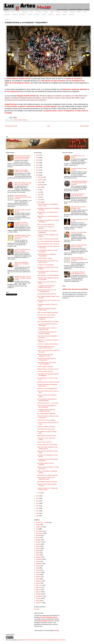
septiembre (41, 185)
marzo (40, 200)
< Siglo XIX (51, 14)
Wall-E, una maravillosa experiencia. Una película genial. (22, 264)
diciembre (41, 177)
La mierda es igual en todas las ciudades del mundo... (46, 410)
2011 (38, 511)
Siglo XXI (71, 14)
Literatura (72, 12)
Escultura (58, 12)
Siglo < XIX (39, 585)
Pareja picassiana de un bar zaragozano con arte (45, 355)
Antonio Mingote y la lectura (45, 367)
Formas (38, 561)
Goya (37, 568)
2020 (38, 170)
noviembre (41, 180)
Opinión (38, 583)
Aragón (38, 525)
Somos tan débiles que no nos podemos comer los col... (46, 347)
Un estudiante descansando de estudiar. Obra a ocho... (46, 287)
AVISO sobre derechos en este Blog (75, 289)
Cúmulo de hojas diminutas (45, 371)
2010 (38, 513)
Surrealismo (22, 14)
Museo (85, 12)
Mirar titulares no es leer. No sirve (47, 436)
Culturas (46, 12)
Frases (38, 566)
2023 (38, 163)
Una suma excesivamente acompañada (49, 241)
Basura (38, 538)
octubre (40, 182)
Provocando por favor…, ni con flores (48, 403)
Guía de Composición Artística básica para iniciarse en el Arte (23, 197)
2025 (38, 158)
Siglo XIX (58, 14)
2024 (38, 160)
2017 (38, 496)
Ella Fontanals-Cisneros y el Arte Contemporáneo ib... (47, 291)
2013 (38, 506)
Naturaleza (7, 14)
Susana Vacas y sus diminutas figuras (48, 275)
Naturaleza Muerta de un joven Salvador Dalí (78, 195)
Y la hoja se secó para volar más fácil (48, 239)
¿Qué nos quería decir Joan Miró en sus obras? (22, 250)
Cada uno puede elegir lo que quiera (48, 312)
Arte (37, 529)
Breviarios (39, 542)
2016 (38, 498)
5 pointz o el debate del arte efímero (48, 344)
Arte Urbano (38, 12)
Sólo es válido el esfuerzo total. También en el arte (46, 478)
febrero (40, 202)
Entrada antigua (84, 126)
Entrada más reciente (11, 126)
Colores (38, 546)
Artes (32, 12)
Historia (38, 570)
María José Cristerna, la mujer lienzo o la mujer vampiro (23, 183)
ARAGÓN (7, 12)
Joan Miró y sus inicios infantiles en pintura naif (21, 223)
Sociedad (15, 14)
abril (39, 197)
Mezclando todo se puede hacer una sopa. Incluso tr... (48, 262)
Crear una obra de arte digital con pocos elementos (47, 406)
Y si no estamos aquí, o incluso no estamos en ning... (47, 329)
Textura (38, 600)
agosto (40, 187)
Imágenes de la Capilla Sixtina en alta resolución (22, 171)
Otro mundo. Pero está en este (46, 429)
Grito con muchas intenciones (46, 224)
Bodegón (38, 540)
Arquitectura (25, 12)
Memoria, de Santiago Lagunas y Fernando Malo (47, 359)
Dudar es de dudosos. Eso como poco (48, 244)
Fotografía (65, 12)
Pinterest (37, 609)
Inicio (49, 126)
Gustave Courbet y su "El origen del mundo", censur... (47, 489)
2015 (38, 501)
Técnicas (30, 14)
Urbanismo (39, 603)
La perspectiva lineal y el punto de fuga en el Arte (78, 273)
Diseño (38, 555)
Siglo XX (65, 14)
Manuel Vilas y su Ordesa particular (47, 475)
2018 (38, 175)
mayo (39, 195)
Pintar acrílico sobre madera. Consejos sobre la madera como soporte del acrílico (23, 157)
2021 (38, 168)
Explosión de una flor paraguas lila (47, 388)
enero (39, 493)
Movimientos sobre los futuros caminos (48, 382)
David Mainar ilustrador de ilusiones (47, 482)
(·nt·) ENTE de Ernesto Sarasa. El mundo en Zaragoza (47, 333)
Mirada (20, 120)
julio (39, 190)
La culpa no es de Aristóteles (46, 265)
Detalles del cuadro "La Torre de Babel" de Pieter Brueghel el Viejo (23, 278)
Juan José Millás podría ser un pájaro (48, 321)
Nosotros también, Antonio (45, 258)
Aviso (19, 12)
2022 (38, 165)
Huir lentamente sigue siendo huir (47, 294)
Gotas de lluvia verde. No (45, 442)
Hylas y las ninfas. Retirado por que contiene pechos (47, 448)
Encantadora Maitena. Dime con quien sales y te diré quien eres (22, 237)
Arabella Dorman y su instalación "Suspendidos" (47, 255)
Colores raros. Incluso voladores (46, 420)
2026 (38, 155)
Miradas (79, 12)
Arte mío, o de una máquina (79, 232)
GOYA (13, 12)
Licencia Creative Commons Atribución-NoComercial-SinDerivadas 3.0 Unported (42, 640)
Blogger (57, 630)
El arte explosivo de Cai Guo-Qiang (47, 445)
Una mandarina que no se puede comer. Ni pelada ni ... (47, 363)
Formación (37, 14)
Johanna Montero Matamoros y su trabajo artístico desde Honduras (79, 183)
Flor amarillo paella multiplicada (46, 414)
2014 (38, 503)
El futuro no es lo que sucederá (46, 315)
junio (39, 192)
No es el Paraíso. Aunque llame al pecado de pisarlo (47, 400)
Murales (38, 577)
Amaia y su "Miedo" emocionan (46, 427)
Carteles (38, 544)
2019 (38, 173)
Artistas (44, 14)
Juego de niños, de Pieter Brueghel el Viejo (78, 207)
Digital (38, 553)
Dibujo (52, 12)
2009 (38, 516)
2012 (38, 508)
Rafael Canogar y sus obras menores (48, 369)
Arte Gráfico (39, 531)
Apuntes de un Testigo (42, 522)
